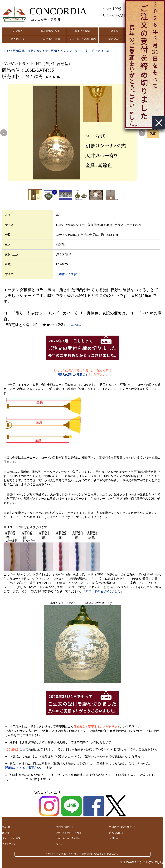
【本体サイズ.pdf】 (69, 274)
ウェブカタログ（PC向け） (70, 833)
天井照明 (51, 51)
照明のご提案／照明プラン (123, 827)
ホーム (59, 844)
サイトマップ (9, 844)
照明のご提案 (82, 31)
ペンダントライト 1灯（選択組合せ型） (86, 51)
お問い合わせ (115, 39)
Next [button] (142, 133)
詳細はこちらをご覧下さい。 (24, 768)
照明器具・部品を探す (28, 51)
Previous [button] (4, 133)
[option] (73, 133)
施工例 (115, 31)
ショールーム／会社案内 (82, 39)
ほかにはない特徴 (50, 39)
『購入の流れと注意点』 (72, 375)
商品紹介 (18, 31)
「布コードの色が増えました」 (103, 591)
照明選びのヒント (50, 31)
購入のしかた (18, 39)
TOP (7, 51)
